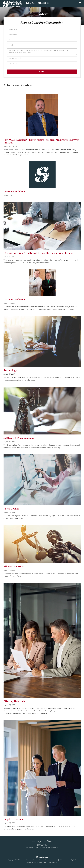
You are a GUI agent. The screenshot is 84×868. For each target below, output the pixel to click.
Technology (10, 370)
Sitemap (35, 860)
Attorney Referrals (14, 701)
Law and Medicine (14, 300)
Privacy (41, 860)
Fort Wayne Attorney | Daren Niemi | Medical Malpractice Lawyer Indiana (41, 141)
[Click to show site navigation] (80, 3)
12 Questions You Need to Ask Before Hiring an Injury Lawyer (39, 253)
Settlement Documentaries (19, 438)
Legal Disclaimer (13, 819)
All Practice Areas (14, 567)
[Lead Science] (42, 857)
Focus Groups (11, 509)
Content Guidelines (15, 192)
